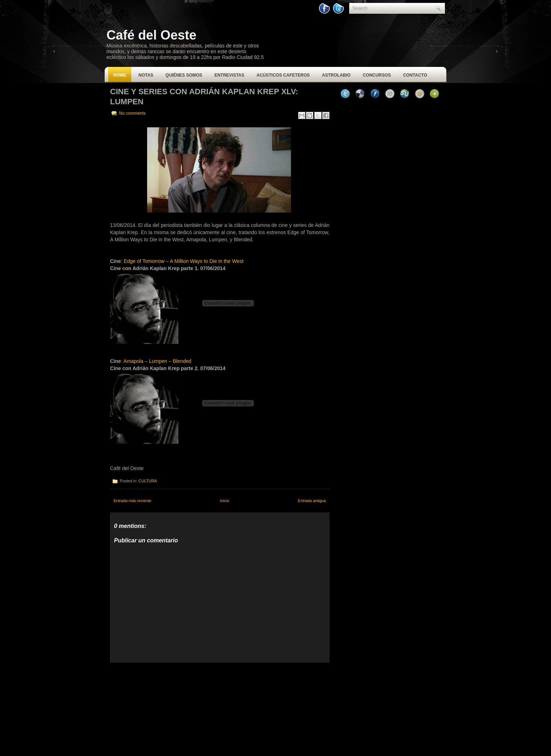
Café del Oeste (151, 35)
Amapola (133, 361)
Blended (182, 361)
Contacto (415, 75)
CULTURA (148, 481)
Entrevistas (229, 75)
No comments (132, 113)
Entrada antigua (312, 501)
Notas (146, 75)
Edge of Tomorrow (144, 261)
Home (120, 75)
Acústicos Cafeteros (283, 75)
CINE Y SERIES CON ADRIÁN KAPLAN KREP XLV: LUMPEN (204, 97)
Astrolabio (336, 75)
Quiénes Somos (184, 75)
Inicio (225, 501)
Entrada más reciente (133, 501)
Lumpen (158, 361)
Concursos (377, 75)
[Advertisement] (164, 707)
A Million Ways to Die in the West (207, 261)
